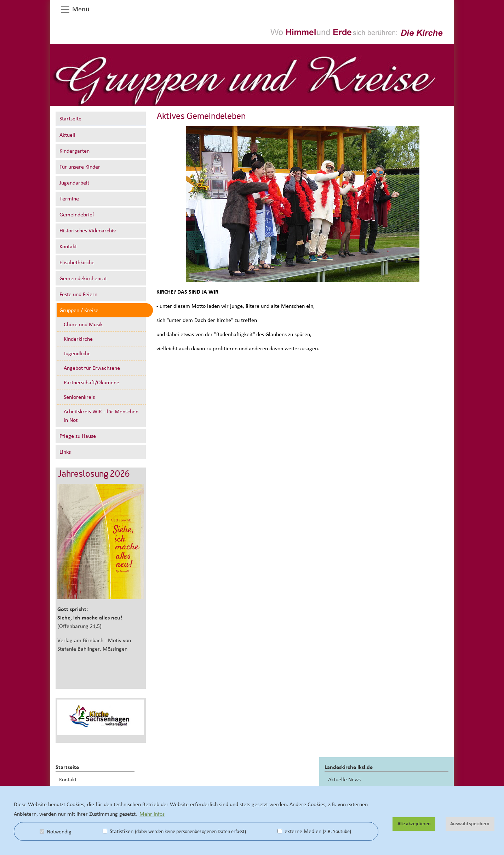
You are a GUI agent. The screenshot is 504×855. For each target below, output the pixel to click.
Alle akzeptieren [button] (414, 824)
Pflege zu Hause (78, 436)
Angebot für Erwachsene (92, 368)
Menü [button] (75, 10)
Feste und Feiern (78, 294)
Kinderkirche (78, 339)
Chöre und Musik (83, 324)
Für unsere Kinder (80, 167)
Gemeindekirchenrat (83, 278)
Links (65, 452)
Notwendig (56, 832)
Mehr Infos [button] (152, 814)
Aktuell (67, 135)
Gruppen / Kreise (79, 310)
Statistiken (174, 831)
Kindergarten (75, 151)
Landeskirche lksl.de (349, 767)
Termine (69, 199)
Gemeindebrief (77, 215)
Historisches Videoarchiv (88, 231)
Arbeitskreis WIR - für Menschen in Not (101, 416)
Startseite (70, 119)
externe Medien (314, 831)
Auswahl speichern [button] (470, 824)
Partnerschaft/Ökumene (91, 383)
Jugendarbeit (74, 183)
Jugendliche (77, 353)
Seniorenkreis (79, 397)
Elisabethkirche (77, 262)
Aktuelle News (344, 780)
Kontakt (68, 247)
